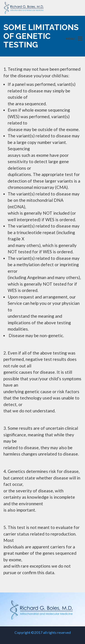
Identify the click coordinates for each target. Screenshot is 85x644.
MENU (70, 39)
